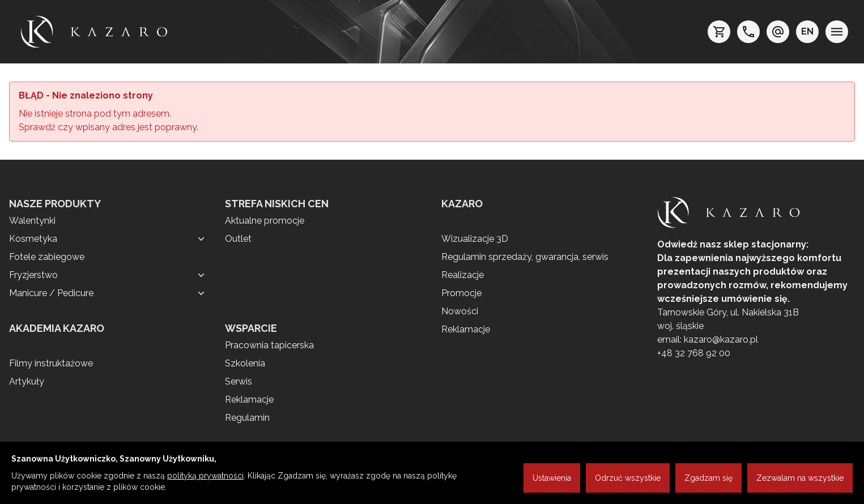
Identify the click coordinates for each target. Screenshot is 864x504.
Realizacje (463, 275)
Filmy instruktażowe (51, 363)
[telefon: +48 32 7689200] (748, 32)
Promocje (461, 293)
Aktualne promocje (265, 221)
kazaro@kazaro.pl (721, 339)
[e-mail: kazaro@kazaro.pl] (778, 32)
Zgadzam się (708, 478)
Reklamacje (249, 400)
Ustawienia (552, 478)
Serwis (239, 381)
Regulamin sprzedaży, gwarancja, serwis (525, 257)
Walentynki (32, 221)
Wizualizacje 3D (475, 239)
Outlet (238, 239)
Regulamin (247, 418)
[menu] (837, 32)
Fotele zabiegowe (47, 257)
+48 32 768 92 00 (694, 353)
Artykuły (27, 381)
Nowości (460, 311)
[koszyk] (719, 32)
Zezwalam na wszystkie (800, 478)
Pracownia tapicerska (269, 345)
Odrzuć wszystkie (628, 478)
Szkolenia (245, 363)
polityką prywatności (205, 476)
